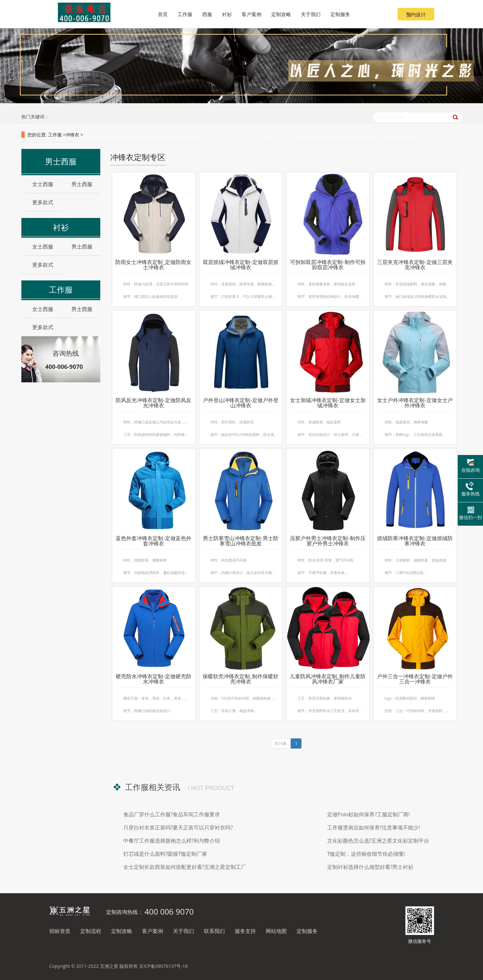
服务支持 (245, 931)
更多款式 (40, 202)
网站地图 (276, 931)
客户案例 (153, 931)
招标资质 (60, 931)
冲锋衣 (72, 135)
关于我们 (183, 931)
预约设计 (416, 14)
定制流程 (91, 931)
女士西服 (40, 184)
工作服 (55, 135)
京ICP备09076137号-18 (163, 966)
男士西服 (79, 184)
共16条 (281, 743)
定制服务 (307, 931)
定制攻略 (122, 931)
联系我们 (214, 931)
